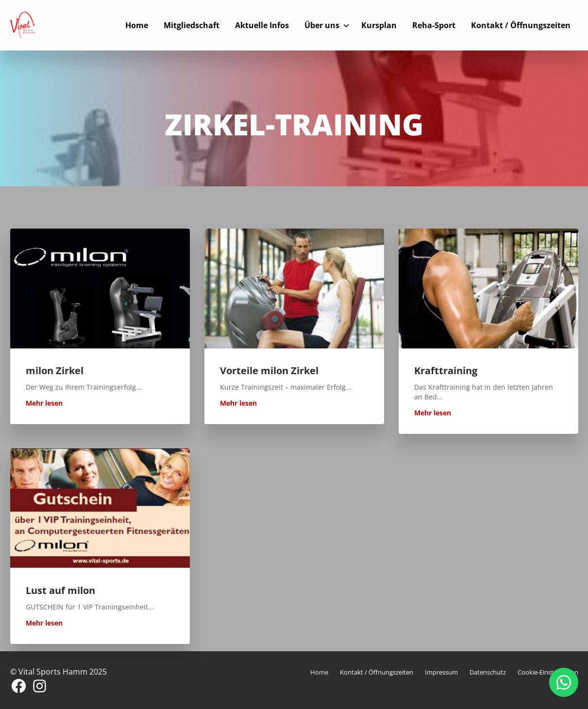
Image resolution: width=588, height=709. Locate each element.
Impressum (441, 672)
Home (137, 25)
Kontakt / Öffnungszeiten (521, 25)
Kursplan (379, 25)
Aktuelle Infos (262, 25)
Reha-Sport (434, 25)
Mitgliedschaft (192, 25)
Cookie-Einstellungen (548, 672)
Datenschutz (488, 672)
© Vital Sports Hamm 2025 (59, 672)
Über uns (322, 25)
